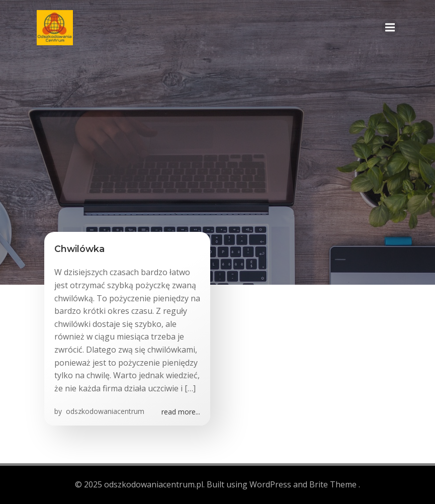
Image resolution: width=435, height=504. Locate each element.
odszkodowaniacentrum (104, 411)
